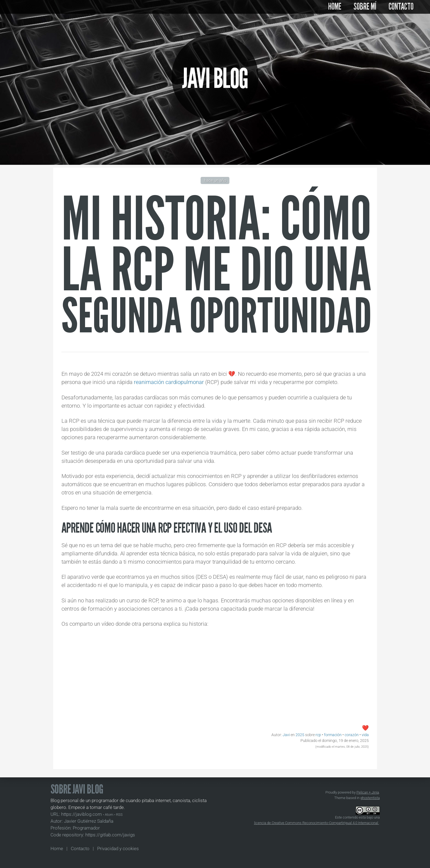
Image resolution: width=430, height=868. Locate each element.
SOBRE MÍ (365, 7)
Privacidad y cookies (118, 849)
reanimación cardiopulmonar (169, 382)
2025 (300, 735)
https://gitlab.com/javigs (110, 835)
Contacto (80, 849)
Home (57, 849)
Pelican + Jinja (368, 792)
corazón (352, 735)
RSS (119, 815)
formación (333, 735)
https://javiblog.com (81, 814)
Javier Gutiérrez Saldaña (89, 821)
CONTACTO (401, 7)
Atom (109, 815)
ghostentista (370, 798)
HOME (335, 7)
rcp (318, 735)
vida (365, 735)
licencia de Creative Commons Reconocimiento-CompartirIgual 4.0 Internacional (317, 823)
